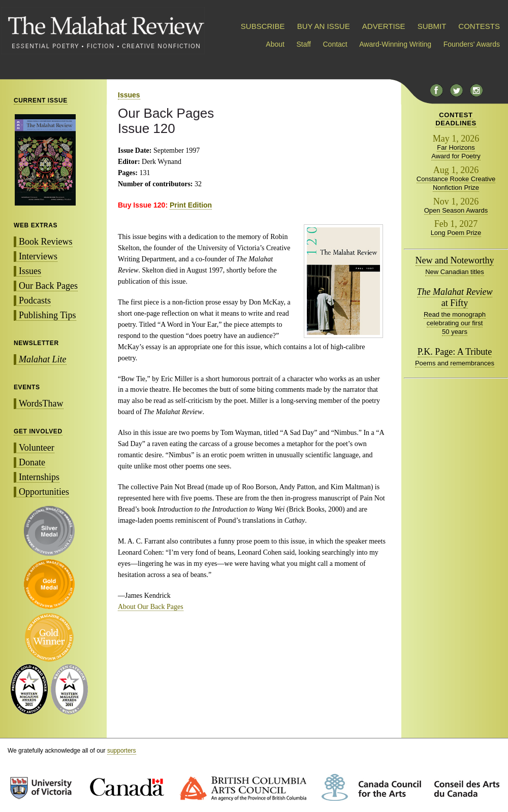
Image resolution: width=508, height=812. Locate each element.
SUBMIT (432, 26)
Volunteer (37, 448)
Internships (39, 477)
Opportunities (44, 492)
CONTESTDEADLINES (456, 119)
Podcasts (35, 300)
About (275, 44)
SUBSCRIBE (263, 26)
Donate (32, 462)
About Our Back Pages (151, 607)
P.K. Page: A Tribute (455, 352)
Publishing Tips (47, 315)
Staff (304, 44)
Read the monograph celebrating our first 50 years (455, 323)
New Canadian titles (455, 272)
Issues (30, 271)
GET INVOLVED (38, 431)
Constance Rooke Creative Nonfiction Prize (456, 183)
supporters (122, 751)
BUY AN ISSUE (324, 26)
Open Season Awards (456, 210)
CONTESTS (479, 26)
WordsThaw (41, 403)
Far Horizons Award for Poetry (456, 152)
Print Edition (191, 205)
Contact (335, 44)
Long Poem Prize (456, 233)
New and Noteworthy (455, 260)
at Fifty (455, 297)
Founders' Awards (472, 44)
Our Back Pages (48, 286)
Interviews (38, 256)
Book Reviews (46, 242)
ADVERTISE (384, 26)
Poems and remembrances (455, 363)
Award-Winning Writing (395, 44)
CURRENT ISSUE (41, 100)
